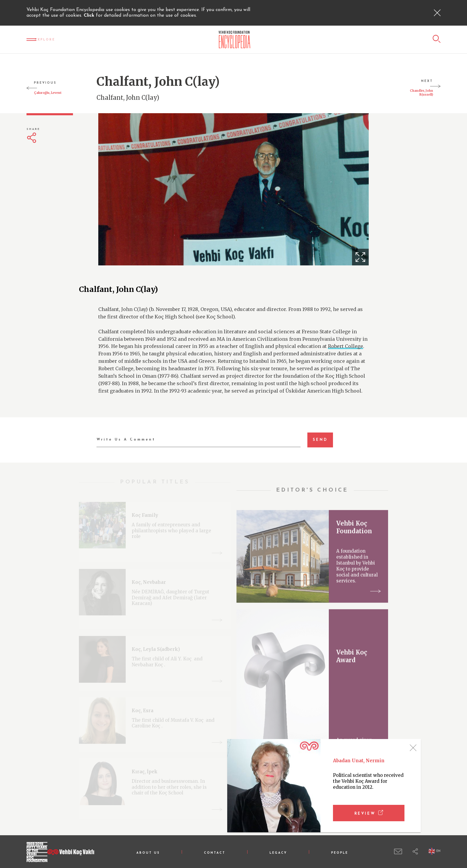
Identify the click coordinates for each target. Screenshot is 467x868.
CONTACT (215, 853)
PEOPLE (340, 853)
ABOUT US (148, 853)
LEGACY (278, 853)
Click (90, 15)
